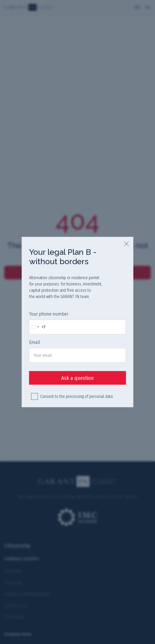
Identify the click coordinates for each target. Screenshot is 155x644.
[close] (127, 243)
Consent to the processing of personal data (76, 396)
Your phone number (49, 314)
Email (35, 342)
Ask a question (77, 378)
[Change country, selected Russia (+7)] (37, 327)
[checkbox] (35, 397)
